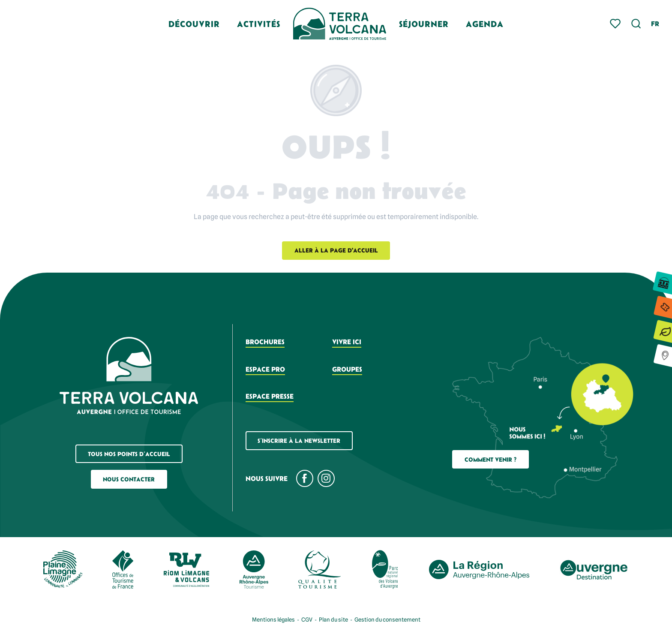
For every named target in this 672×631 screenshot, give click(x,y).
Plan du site (333, 619)
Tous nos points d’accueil (129, 454)
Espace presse (270, 396)
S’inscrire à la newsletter (299, 441)
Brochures (265, 342)
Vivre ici (347, 342)
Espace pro (265, 369)
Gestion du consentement (387, 619)
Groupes (347, 369)
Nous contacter (129, 479)
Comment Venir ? (490, 460)
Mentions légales (273, 619)
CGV (307, 619)
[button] (636, 24)
